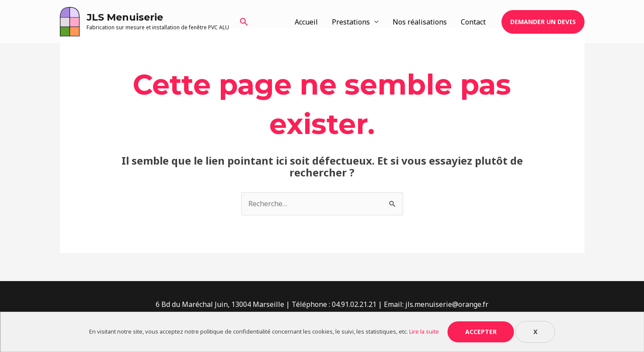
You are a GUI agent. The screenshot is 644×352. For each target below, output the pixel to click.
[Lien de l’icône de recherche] (244, 22)
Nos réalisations (420, 22)
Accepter (481, 332)
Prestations (351, 22)
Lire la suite (424, 331)
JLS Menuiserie (125, 17)
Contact (473, 22)
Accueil (306, 22)
